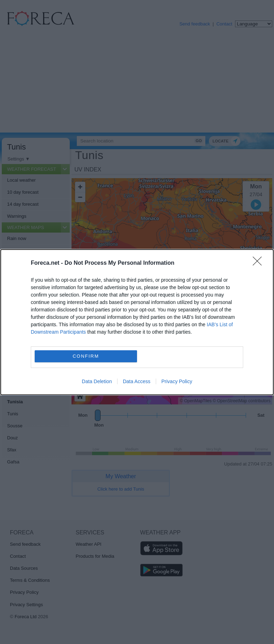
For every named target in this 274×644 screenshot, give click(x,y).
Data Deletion (97, 381)
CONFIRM (86, 356)
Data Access (137, 381)
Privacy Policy (177, 381)
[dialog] (137, 322)
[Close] (259, 263)
